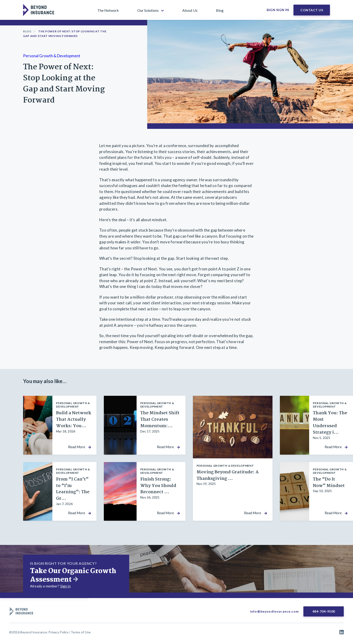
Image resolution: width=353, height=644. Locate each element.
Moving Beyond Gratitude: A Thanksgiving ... (228, 475)
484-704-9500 (324, 611)
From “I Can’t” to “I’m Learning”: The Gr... (73, 489)
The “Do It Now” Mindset (329, 483)
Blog (27, 31)
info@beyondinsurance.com (274, 611)
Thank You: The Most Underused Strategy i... (330, 423)
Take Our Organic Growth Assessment (73, 575)
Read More (77, 447)
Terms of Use (81, 632)
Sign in (65, 586)
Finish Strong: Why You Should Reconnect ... (158, 486)
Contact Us (312, 10)
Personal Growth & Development (52, 56)
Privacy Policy (58, 632)
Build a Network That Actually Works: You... (74, 420)
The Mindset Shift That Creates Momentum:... (160, 420)
